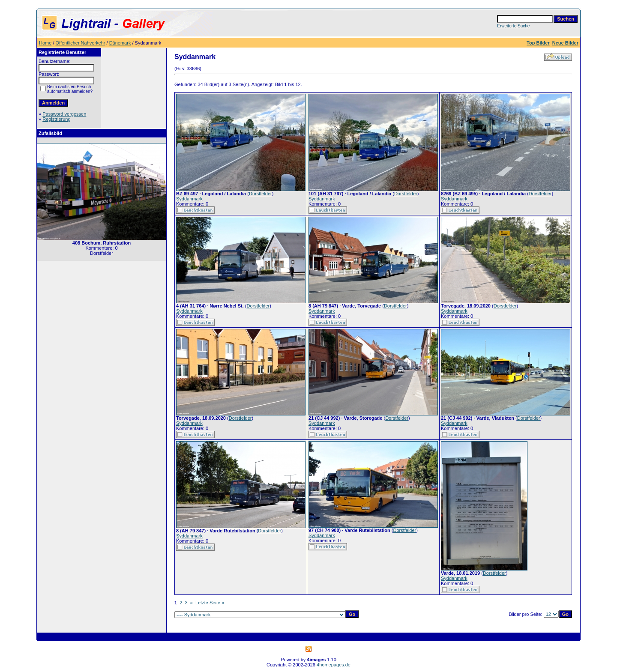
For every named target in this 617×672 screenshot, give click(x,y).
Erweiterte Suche (513, 26)
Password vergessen (64, 114)
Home (45, 43)
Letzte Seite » (210, 603)
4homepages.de (334, 665)
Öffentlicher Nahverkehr (81, 43)
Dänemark (120, 43)
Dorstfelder (261, 194)
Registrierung (56, 119)
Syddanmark (189, 199)
